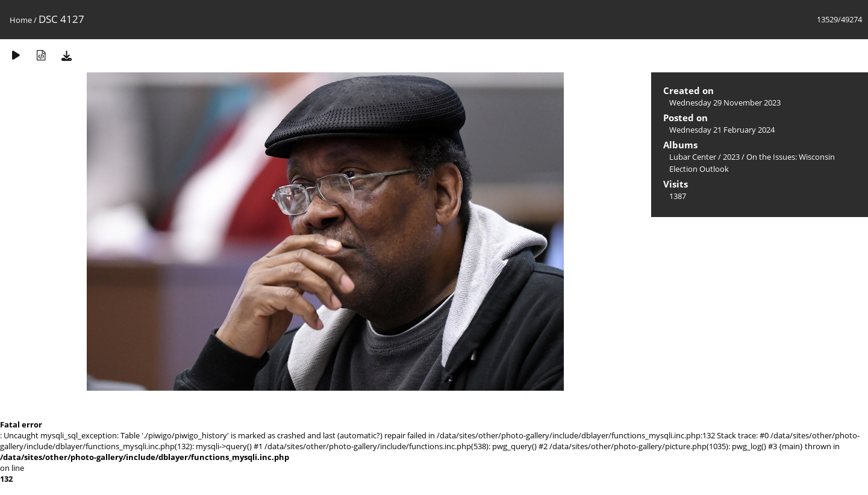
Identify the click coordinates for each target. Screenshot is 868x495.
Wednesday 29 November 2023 (725, 102)
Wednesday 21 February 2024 (722, 130)
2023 (731, 157)
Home (21, 20)
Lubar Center (693, 157)
